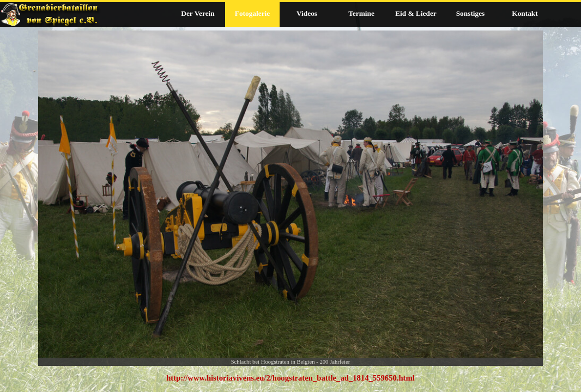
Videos (307, 13)
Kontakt (525, 13)
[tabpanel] (290, 378)
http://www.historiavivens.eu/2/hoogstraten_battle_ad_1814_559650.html (290, 378)
